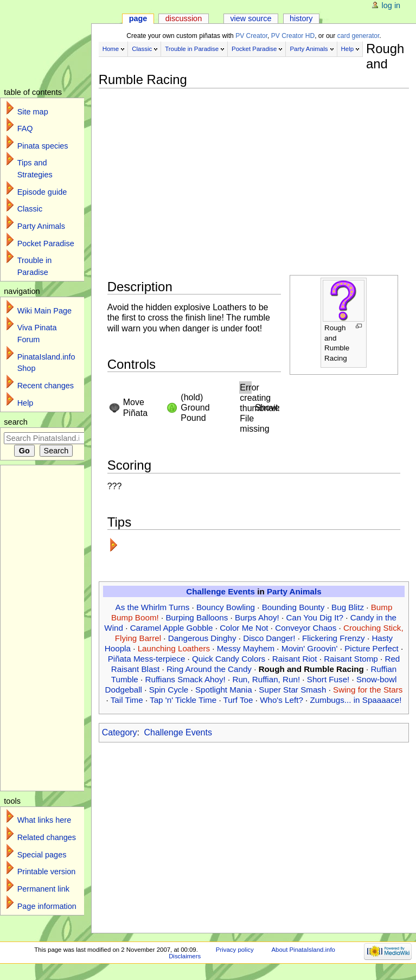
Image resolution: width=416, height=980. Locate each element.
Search (16, 422)
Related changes (47, 837)
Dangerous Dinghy (202, 638)
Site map (33, 112)
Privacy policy (235, 950)
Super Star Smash (292, 690)
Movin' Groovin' (310, 648)
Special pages (42, 855)
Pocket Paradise (254, 49)
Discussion (184, 18)
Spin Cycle (169, 690)
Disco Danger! (269, 638)
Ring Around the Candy (209, 669)
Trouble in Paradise (192, 49)
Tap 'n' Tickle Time (183, 700)
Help (348, 49)
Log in (391, 5)
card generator (359, 36)
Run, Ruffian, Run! (266, 679)
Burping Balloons (197, 617)
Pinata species (43, 146)
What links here (44, 820)
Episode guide (42, 192)
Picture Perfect (372, 648)
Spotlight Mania (224, 690)
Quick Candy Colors (229, 659)
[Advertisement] (252, 165)
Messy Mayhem (246, 648)
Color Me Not (244, 628)
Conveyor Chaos (306, 628)
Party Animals (309, 49)
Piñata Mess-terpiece (147, 659)
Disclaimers (185, 956)
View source (251, 18)
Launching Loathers (174, 648)
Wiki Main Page (44, 311)
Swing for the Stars (368, 690)
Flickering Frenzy (334, 638)
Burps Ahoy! (257, 617)
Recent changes (46, 386)
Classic (142, 49)
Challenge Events (220, 591)
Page (138, 18)
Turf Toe (238, 700)
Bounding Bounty (293, 607)
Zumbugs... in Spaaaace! (356, 700)
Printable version (47, 872)
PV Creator (251, 36)
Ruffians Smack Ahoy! (185, 679)
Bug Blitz (348, 607)
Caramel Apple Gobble (172, 628)
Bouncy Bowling (226, 607)
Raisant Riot (295, 659)
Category (120, 732)
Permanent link (43, 889)
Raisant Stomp (351, 659)
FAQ (25, 129)
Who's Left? (281, 700)
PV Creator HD (293, 36)
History (301, 18)
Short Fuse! (328, 679)
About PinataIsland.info (303, 950)
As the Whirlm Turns (153, 607)
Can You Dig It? (315, 617)
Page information (47, 906)
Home (111, 49)
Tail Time (127, 700)
